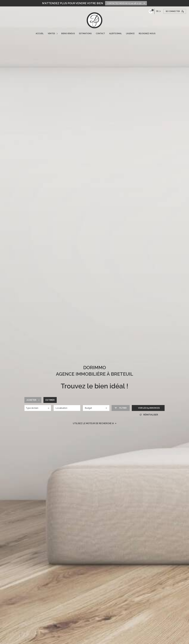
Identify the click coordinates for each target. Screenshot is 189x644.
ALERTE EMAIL (115, 34)
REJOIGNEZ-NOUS (147, 34)
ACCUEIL (40, 34)
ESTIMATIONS (85, 34)
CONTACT (100, 34)
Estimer (50, 400)
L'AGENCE (130, 34)
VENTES (51, 34)
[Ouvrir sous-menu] (57, 34)
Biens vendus (68, 34)
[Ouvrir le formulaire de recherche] (121, 408)
